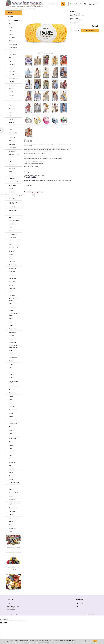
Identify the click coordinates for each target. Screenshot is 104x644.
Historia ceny (74, 23)
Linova (11, 106)
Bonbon (11, 255)
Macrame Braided (13, 210)
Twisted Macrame (13, 158)
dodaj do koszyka (90, 31)
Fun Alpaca (12, 378)
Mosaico (11, 339)
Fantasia (11, 310)
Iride (10, 292)
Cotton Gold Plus (13, 85)
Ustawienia (82, 641)
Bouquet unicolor (13, 329)
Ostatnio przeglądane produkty (33, 192)
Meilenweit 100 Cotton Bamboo (14, 315)
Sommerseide (12, 224)
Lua (10, 371)
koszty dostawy (14, 614)
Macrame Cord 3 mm (14, 155)
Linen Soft (12, 75)
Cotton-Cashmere (13, 78)
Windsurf (11, 175)
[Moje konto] (73, 4)
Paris (10, 116)
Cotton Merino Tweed (14, 221)
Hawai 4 (11, 126)
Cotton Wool (12, 406)
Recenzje (27, 172)
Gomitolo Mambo (13, 420)
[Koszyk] (83, 4)
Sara (10, 217)
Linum (11, 227)
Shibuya (11, 472)
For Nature (12, 82)
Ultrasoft (11, 161)
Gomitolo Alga (13, 528)
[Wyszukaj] (63, 4)
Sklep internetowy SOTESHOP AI (91, 614)
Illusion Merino (13, 469)
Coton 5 (11, 68)
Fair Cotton (12, 88)
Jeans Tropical (13, 148)
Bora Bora (12, 95)
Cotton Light (12, 138)
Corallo (11, 496)
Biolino (11, 172)
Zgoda (95, 641)
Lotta (10, 434)
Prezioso (11, 521)
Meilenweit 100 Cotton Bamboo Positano (14, 347)
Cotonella (11, 336)
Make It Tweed (13, 500)
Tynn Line (11, 442)
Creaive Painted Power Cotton (14, 504)
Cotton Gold (12, 41)
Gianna (11, 400)
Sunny (11, 304)
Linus (10, 430)
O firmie (8, 603)
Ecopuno (11, 476)
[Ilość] (74, 31)
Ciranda (11, 322)
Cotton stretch (13, 54)
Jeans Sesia (12, 168)
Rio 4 (10, 129)
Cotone (11, 285)
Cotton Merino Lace (14, 386)
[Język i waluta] (93, 4)
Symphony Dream (13, 357)
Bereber (11, 231)
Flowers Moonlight (13, 182)
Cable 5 (11, 189)
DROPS (77, 18)
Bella (10, 51)
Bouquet (11, 325)
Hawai (11, 27)
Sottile (11, 351)
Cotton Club (12, 272)
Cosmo (11, 479)
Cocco (11, 258)
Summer (11, 417)
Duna (10, 455)
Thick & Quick (12, 58)
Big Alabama (12, 65)
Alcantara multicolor (14, 493)
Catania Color (12, 151)
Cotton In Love (13, 238)
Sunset (11, 319)
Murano (11, 459)
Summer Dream (13, 332)
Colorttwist (12, 251)
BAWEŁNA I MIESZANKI (14, 20)
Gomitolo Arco (13, 342)
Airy (10, 389)
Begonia (11, 34)
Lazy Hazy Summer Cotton (14, 382)
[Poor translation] (5, 623)
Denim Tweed (12, 289)
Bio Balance (12, 102)
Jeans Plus (12, 92)
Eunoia (11, 368)
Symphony (12, 275)
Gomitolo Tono (13, 462)
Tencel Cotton (12, 109)
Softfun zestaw (13, 185)
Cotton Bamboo (13, 48)
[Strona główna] (24, 4)
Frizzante (11, 515)
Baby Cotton (12, 192)
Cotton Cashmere (13, 410)
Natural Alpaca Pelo (14, 248)
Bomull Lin (12, 123)
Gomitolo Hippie (13, 423)
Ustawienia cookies (11, 609)
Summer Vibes (13, 282)
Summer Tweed (13, 278)
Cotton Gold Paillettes (14, 483)
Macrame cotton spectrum (13, 203)
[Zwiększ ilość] (72, 31)
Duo (10, 452)
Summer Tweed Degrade (13, 300)
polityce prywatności (45, 642)
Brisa (10, 24)
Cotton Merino (13, 72)
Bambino (11, 445)
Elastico (11, 361)
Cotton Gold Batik (13, 44)
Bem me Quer (12, 511)
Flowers (11, 99)
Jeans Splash (12, 261)
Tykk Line (11, 427)
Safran (11, 112)
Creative (11, 532)
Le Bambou (12, 374)
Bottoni (11, 413)
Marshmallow (12, 144)
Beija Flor (11, 354)
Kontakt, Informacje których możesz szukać (13, 607)
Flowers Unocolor (13, 234)
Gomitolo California (14, 518)
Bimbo (11, 489)
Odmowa (89, 641)
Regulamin (9, 605)
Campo (11, 525)
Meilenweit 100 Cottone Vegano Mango (15, 438)
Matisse (11, 396)
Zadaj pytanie (29, 186)
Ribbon (11, 214)
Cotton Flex (12, 165)
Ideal (10, 244)
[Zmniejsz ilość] (77, 31)
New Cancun (12, 37)
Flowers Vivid (12, 178)
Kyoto (11, 486)
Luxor (11, 241)
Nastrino (11, 364)
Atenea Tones (12, 393)
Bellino (11, 449)
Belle (10, 141)
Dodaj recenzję (41, 175)
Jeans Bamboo (13, 207)
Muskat (11, 119)
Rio (10, 61)
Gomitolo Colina (13, 265)
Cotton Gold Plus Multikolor (13, 133)
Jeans (11, 31)
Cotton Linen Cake (14, 508)
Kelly (10, 466)
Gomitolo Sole (13, 268)
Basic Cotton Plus (13, 307)
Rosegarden (12, 199)
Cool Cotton (12, 295)
